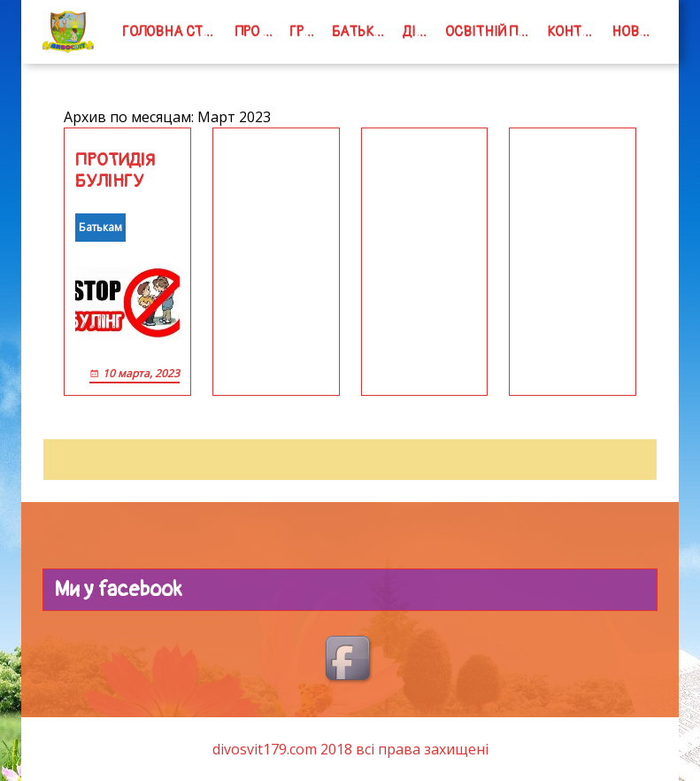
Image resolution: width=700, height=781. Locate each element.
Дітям (420, 32)
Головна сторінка (175, 32)
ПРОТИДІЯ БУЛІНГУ (115, 171)
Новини (635, 32)
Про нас (258, 32)
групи (307, 32)
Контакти (576, 32)
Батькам (363, 32)
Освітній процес (492, 32)
